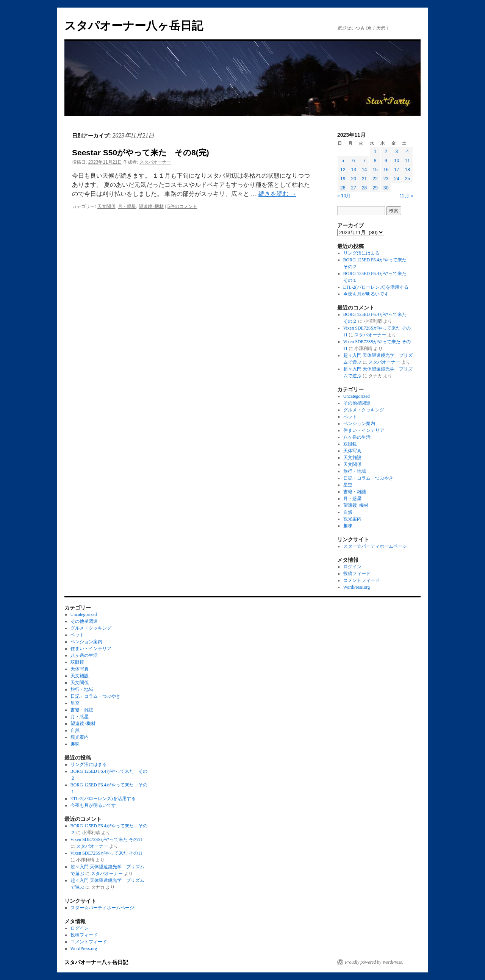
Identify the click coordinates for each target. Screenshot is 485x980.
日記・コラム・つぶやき (368, 478)
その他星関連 (357, 403)
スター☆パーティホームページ (375, 546)
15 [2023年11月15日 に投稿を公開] (375, 170)
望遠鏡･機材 (151, 206)
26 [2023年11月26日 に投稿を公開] (343, 188)
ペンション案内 (359, 424)
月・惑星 (127, 206)
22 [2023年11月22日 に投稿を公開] (375, 179)
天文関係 (106, 206)
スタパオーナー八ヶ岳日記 (134, 26)
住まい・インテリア (364, 430)
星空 (348, 485)
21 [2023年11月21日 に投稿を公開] (364, 179)
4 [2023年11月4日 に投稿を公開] (408, 152)
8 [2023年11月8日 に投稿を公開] (375, 161)
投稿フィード (357, 574)
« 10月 (344, 196)
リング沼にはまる (361, 253)
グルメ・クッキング (364, 410)
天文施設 (352, 458)
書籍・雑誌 (355, 492)
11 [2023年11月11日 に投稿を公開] (408, 161)
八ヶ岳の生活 (357, 437)
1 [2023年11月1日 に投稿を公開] (375, 152)
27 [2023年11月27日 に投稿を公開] (353, 188)
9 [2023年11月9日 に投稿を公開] (386, 161)
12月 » (406, 196)
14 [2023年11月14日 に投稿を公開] (364, 170)
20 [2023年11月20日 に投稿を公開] (353, 179)
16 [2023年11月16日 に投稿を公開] (386, 170)
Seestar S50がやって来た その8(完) (141, 152)
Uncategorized (357, 396)
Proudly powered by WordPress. (374, 962)
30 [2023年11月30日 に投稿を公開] (386, 188)
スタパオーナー (155, 162)
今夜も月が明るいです (366, 294)
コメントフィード (361, 580)
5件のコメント (182, 206)
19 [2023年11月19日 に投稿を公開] (343, 179)
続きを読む (277, 194)
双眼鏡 (350, 444)
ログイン (352, 567)
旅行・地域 (355, 471)
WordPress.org (357, 587)
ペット (350, 417)
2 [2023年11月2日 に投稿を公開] (386, 152)
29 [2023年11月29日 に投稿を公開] (375, 188)
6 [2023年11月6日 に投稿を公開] (354, 161)
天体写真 (352, 451)
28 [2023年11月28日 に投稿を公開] (364, 188)
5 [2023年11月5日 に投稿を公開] (343, 161)
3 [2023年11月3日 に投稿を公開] (397, 152)
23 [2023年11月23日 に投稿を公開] (386, 179)
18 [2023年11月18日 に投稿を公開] (408, 170)
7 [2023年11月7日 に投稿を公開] (364, 161)
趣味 (348, 526)
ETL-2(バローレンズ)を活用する (376, 287)
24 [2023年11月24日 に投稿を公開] (397, 179)
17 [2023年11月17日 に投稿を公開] (397, 170)
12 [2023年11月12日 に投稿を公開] (343, 170)
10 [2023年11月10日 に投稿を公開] (397, 161)
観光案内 (352, 519)
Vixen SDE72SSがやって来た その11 (106, 839)
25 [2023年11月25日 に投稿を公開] (408, 179)
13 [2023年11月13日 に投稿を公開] (353, 170)
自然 (348, 512)
